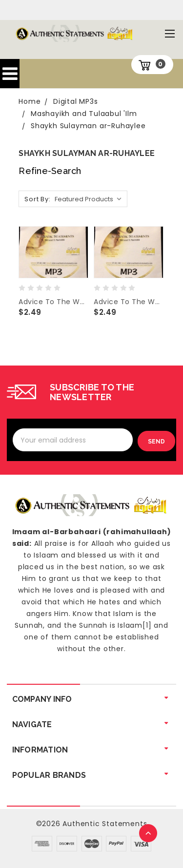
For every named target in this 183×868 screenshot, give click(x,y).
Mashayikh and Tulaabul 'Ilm (84, 114)
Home (30, 101)
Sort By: (37, 199)
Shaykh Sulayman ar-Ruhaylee (88, 126)
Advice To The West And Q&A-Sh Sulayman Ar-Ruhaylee (128, 302)
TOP (149, 834)
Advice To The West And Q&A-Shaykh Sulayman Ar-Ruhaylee (53, 302)
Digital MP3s (76, 101)
